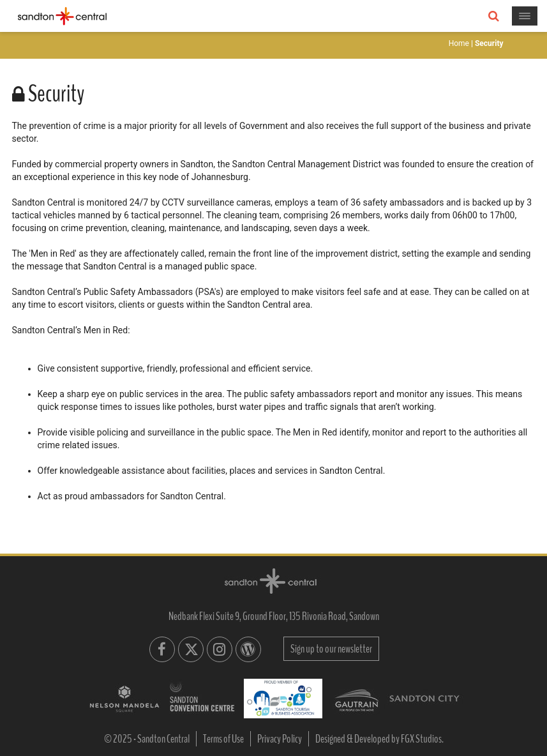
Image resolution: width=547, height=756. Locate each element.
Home (459, 43)
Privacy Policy (280, 739)
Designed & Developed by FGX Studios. (379, 739)
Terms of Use (223, 739)
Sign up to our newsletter (331, 649)
